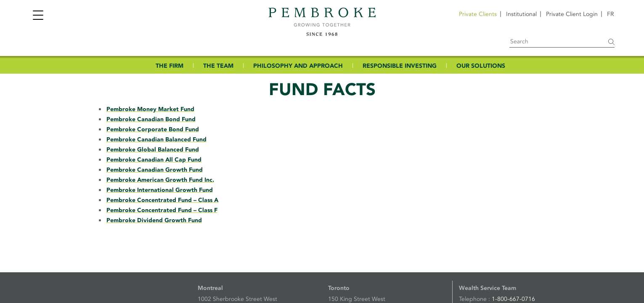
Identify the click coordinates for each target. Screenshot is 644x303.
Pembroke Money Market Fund (150, 109)
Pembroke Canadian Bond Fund (151, 119)
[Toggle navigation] (38, 16)
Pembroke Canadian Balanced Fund (156, 140)
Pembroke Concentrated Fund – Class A (162, 200)
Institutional (521, 14)
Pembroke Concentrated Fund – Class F (162, 210)
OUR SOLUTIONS (481, 66)
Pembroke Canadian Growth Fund (155, 170)
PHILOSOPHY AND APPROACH (298, 66)
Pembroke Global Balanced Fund (153, 150)
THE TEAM (218, 66)
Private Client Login (572, 14)
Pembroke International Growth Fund (160, 190)
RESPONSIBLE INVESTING (400, 66)
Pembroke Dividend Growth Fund (154, 220)
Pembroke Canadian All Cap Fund (154, 160)
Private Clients (478, 14)
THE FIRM (170, 66)
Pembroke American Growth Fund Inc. (160, 180)
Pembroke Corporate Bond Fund (153, 129)
